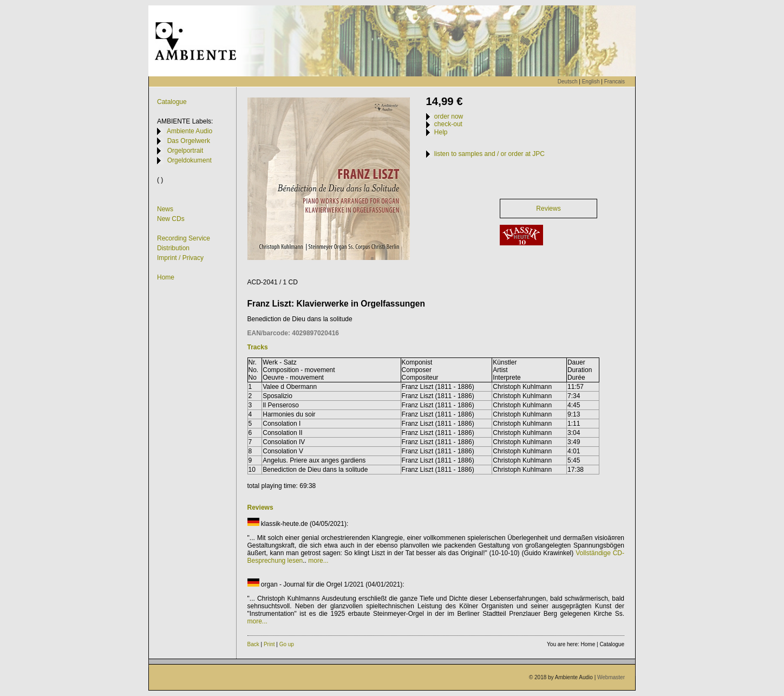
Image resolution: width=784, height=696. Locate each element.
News (165, 209)
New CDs (171, 219)
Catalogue (172, 102)
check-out (444, 124)
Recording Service (184, 238)
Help (437, 132)
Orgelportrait (180, 151)
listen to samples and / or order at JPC (485, 154)
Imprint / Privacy (180, 258)
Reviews (548, 209)
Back (253, 644)
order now (445, 116)
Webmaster (611, 677)
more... (318, 561)
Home (166, 277)
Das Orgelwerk (184, 141)
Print (269, 644)
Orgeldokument (184, 160)
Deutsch (568, 82)
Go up (287, 644)
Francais (615, 82)
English (591, 82)
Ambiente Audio (185, 131)
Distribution (173, 248)
